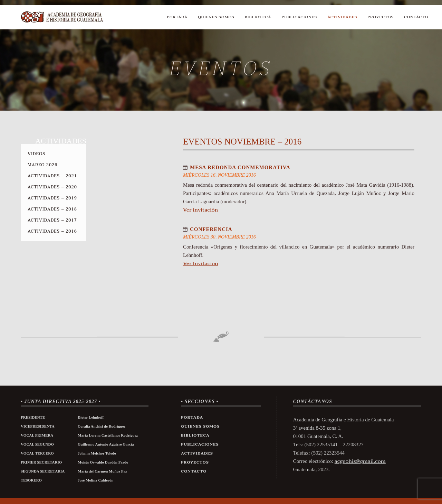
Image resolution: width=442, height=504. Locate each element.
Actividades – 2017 (52, 220)
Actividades (342, 17)
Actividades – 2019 (52, 198)
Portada (177, 17)
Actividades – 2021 (52, 176)
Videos (37, 154)
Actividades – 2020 (52, 187)
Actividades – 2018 (52, 209)
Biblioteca (258, 17)
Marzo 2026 (42, 165)
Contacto (416, 17)
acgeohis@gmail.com (360, 461)
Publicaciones (300, 17)
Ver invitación (200, 210)
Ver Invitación (201, 263)
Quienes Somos (216, 17)
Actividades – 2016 (52, 231)
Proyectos (381, 17)
